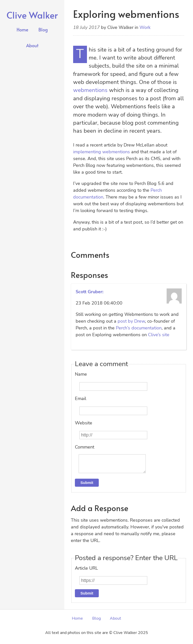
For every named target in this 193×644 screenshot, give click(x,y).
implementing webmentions (102, 152)
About (32, 45)
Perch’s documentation (139, 328)
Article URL (86, 572)
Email (81, 399)
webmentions (90, 90)
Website (84, 423)
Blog (43, 30)
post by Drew (131, 321)
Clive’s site (159, 335)
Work (145, 27)
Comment (85, 447)
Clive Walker (32, 15)
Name (81, 374)
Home (22, 30)
